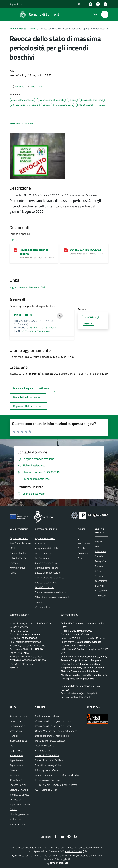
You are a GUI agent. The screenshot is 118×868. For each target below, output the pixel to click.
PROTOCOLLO (23, 315)
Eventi (98, 542)
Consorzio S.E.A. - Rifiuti (47, 755)
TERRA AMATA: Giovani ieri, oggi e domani (57, 785)
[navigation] (6, 14)
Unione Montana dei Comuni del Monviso (56, 731)
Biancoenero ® (85, 855)
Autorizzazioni (42, 558)
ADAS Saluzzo (42, 750)
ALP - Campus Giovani (47, 790)
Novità (23, 29)
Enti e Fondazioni (18, 558)
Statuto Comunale (19, 790)
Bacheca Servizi (18, 785)
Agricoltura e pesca (45, 538)
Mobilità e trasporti (45, 587)
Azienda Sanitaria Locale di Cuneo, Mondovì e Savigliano (64, 775)
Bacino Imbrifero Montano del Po (52, 736)
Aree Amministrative (20, 543)
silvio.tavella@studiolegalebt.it (83, 693)
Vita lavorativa (43, 607)
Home (13, 29)
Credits (13, 809)
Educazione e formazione (48, 573)
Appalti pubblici (43, 553)
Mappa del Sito (17, 824)
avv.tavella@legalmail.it (78, 697)
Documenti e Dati (18, 553)
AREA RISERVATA (57, 863)
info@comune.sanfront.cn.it (36, 331)
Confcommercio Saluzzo (47, 716)
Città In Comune (74, 851)
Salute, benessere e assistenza (51, 592)
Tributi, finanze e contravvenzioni (52, 597)
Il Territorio (100, 551)
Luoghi (98, 546)
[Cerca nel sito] (105, 14)
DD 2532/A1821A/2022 (85, 250)
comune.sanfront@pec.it (29, 642)
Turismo (39, 602)
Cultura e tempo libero (46, 568)
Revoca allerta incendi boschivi (34, 252)
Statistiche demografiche (48, 765)
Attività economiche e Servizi (101, 581)
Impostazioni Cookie (20, 804)
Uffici (12, 548)
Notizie (81, 548)
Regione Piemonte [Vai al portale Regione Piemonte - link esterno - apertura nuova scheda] (18, 4)
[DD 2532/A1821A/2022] (66, 250)
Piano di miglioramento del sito (19, 741)
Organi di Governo (19, 538)
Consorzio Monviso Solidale (49, 760)
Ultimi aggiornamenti (20, 814)
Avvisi (33, 29)
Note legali (15, 799)
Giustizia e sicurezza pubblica (50, 578)
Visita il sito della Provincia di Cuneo (53, 726)
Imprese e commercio (46, 582)
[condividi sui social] (17, 86)
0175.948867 (21, 631)
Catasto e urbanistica (46, 563)
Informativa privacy (19, 795)
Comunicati (84, 553)
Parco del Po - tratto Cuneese (50, 741)
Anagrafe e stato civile (47, 548)
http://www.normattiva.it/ (48, 780)
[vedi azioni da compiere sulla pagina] (34, 86)
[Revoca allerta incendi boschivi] (16, 250)
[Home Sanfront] (38, 14)
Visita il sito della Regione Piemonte (53, 721)
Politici (13, 573)
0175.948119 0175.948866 (41, 328)
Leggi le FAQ (16, 750)
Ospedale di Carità (44, 746)
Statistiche (15, 819)
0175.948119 (21, 627)
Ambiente (40, 543)
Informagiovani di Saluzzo (48, 770)
